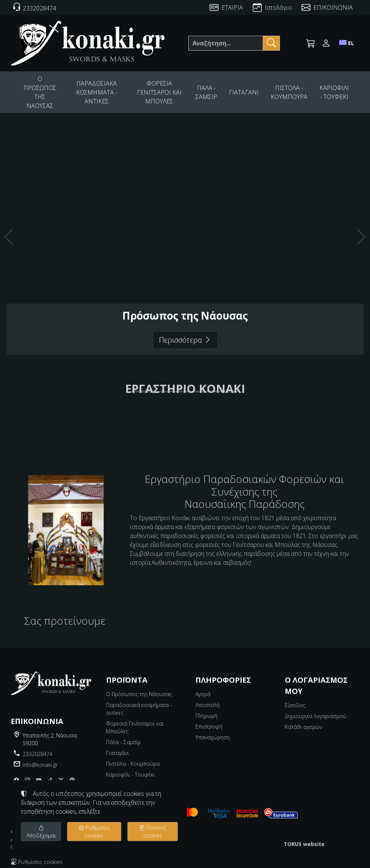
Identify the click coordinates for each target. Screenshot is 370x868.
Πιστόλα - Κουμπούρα (133, 757)
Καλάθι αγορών (303, 720)
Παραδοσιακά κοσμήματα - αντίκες (139, 702)
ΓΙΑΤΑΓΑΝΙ (250, 89)
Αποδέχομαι (41, 832)
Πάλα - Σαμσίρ (123, 736)
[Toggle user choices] (326, 43)
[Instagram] (28, 774)
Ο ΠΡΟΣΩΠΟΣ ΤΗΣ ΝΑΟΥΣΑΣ (41, 89)
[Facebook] (16, 774)
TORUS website (304, 838)
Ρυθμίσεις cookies (94, 832)
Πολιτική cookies (153, 832)
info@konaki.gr (40, 758)
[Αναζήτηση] (226, 43)
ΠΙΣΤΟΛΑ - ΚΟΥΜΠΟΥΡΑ (292, 89)
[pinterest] (72, 774)
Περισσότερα (185, 334)
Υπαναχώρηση (213, 731)
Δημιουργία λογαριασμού (315, 710)
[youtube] (39, 774)
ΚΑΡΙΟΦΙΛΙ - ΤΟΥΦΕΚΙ (335, 89)
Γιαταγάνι (117, 747)
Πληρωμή (206, 709)
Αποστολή (208, 699)
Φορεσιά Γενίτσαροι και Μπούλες (135, 721)
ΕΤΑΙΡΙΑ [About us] (232, 7)
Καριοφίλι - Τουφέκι (130, 768)
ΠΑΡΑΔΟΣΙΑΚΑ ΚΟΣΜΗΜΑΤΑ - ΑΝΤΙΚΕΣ (101, 89)
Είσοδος (295, 699)
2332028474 (38, 748)
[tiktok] (50, 774)
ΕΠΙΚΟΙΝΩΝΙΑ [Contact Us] (333, 7)
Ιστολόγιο (278, 7)
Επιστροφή (209, 720)
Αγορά (203, 688)
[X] (61, 774)
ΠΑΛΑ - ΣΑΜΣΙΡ (214, 89)
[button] (311, 43)
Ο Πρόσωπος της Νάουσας (139, 688)
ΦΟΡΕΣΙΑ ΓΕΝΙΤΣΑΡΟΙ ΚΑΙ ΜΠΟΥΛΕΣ (167, 89)
